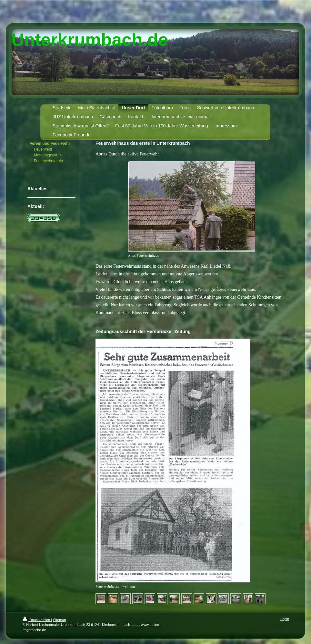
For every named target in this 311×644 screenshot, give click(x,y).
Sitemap (59, 620)
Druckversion (37, 620)
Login (285, 619)
